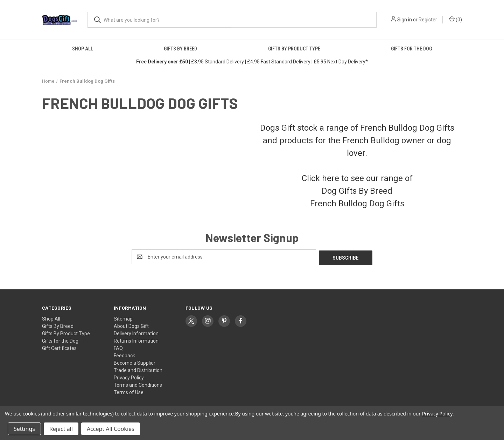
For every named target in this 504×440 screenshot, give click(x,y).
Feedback (124, 355)
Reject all (61, 429)
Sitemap (123, 318)
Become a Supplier (135, 362)
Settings (24, 429)
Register (428, 20)
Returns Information (136, 340)
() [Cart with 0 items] (456, 19)
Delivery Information (136, 332)
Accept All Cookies (111, 429)
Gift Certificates (59, 347)
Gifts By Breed (180, 49)
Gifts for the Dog (411, 49)
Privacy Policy (129, 377)
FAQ (118, 347)
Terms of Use (129, 391)
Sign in (405, 20)
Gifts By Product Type (294, 49)
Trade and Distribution (138, 369)
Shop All (83, 49)
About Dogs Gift (131, 325)
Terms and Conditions (138, 384)
